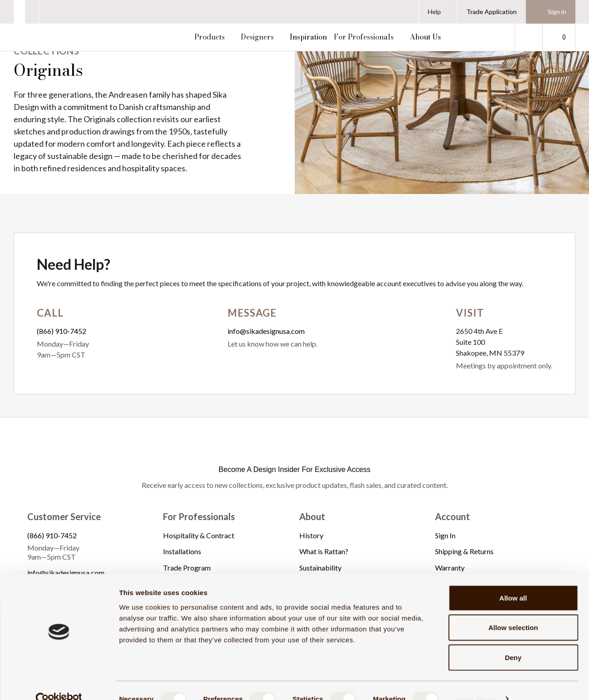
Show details (477, 682)
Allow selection (513, 611)
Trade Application (492, 12)
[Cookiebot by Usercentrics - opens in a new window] (59, 682)
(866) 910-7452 (62, 331)
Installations (182, 551)
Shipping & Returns (464, 551)
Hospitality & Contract (199, 535)
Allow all (513, 581)
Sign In (445, 535)
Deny (513, 640)
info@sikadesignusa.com (266, 331)
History (311, 535)
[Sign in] (551, 12)
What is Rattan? (324, 551)
